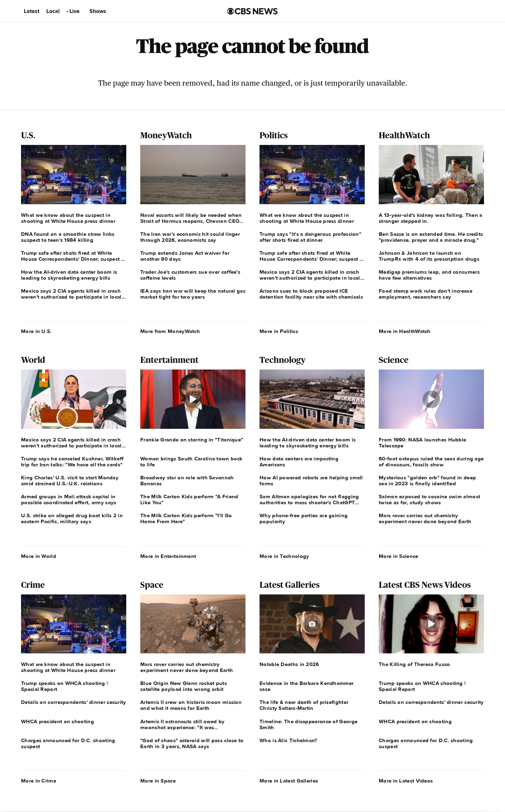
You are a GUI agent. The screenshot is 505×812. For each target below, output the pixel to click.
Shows (98, 11)
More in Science (399, 556)
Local (53, 11)
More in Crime (39, 781)
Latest (32, 11)
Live (75, 11)
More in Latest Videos (406, 781)
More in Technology (284, 556)
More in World (39, 556)
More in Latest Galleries (289, 781)
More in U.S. (36, 331)
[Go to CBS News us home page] (252, 11)
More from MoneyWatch (170, 331)
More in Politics (279, 331)
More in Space (158, 781)
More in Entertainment (168, 556)
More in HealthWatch (405, 331)
